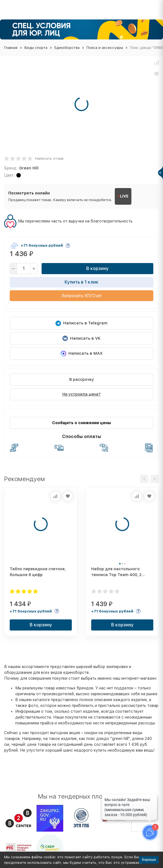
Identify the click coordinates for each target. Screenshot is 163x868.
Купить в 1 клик (81, 282)
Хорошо (149, 860)
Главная (11, 48)
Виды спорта (36, 48)
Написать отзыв (49, 158)
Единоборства (67, 48)
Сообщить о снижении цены (81, 423)
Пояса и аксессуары (105, 48)
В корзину (97, 268)
